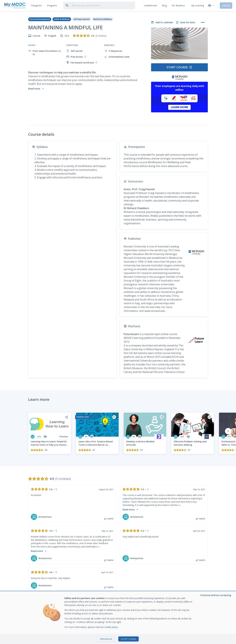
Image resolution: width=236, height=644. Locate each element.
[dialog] (118, 618)
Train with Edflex (184, 589)
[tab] (36, 6)
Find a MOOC (72, 589)
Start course (179, 67)
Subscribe (198, 566)
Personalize (106, 639)
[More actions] (203, 22)
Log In (226, 6)
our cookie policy (109, 627)
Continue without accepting (216, 595)
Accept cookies (128, 639)
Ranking (106, 589)
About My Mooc (147, 589)
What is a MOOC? (37, 589)
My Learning (198, 5)
